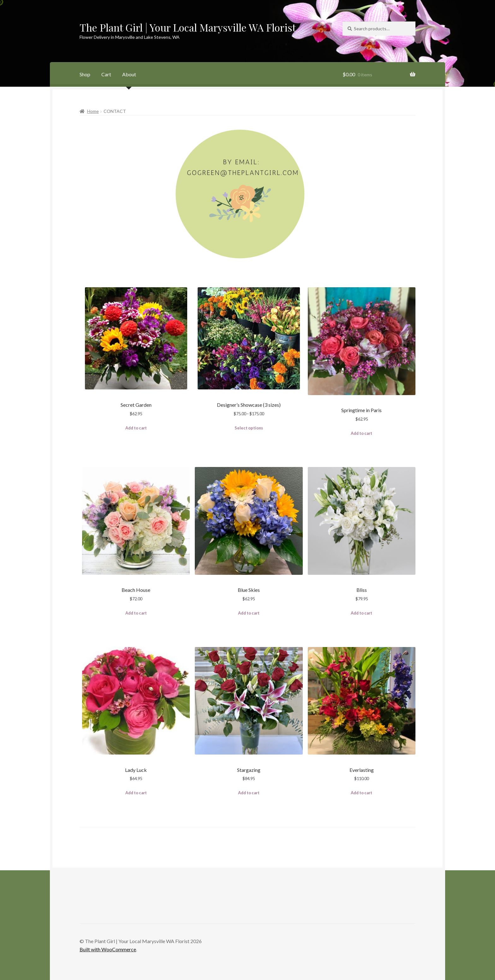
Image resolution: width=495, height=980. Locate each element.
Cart (106, 74)
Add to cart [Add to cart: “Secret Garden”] (136, 428)
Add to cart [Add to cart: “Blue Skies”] (249, 613)
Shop (85, 74)
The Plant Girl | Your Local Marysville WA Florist (188, 27)
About (129, 74)
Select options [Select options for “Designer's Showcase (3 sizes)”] (249, 428)
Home (93, 111)
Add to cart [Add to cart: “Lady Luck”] (136, 793)
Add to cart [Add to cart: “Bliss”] (361, 613)
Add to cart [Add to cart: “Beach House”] (136, 613)
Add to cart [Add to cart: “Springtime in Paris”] (361, 433)
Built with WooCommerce (108, 949)
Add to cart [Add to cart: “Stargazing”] (249, 793)
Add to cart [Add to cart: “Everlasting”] (361, 793)
